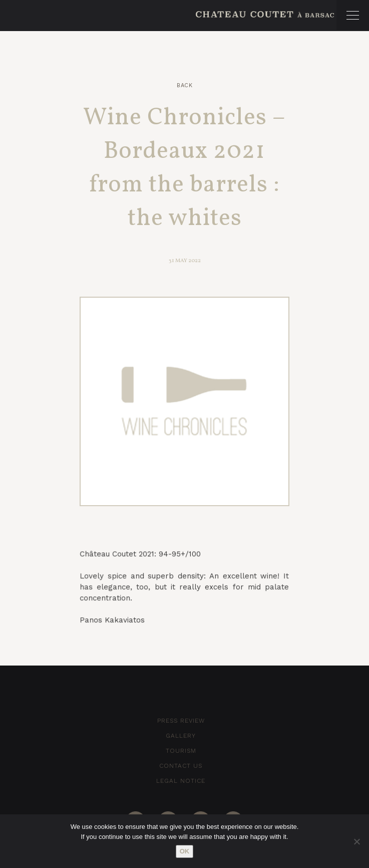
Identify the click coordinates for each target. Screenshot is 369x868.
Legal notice (181, 781)
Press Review (181, 721)
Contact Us (181, 766)
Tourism (181, 751)
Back (185, 85)
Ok (185, 851)
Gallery (181, 736)
